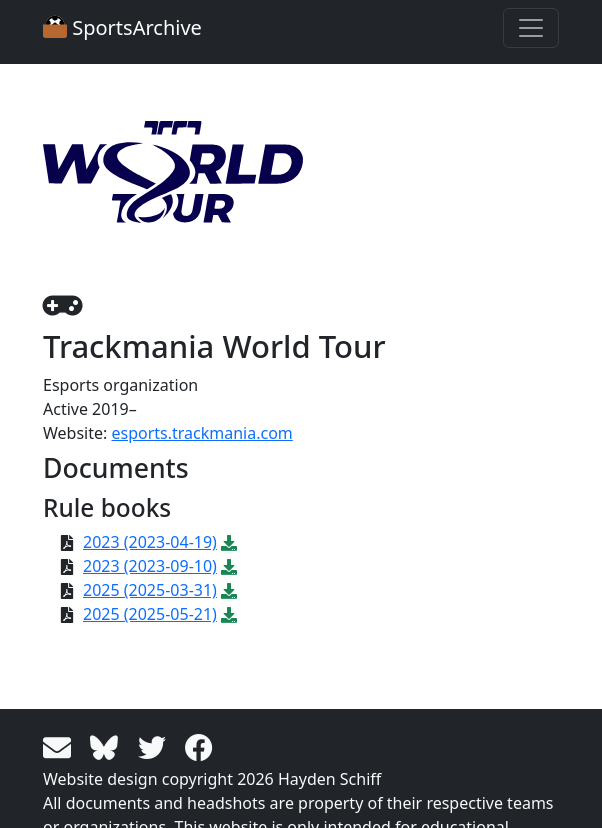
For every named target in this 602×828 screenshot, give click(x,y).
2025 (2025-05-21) (150, 614)
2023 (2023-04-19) (150, 542)
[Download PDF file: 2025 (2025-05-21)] (229, 614)
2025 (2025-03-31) (150, 590)
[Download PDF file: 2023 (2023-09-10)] (229, 566)
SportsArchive (122, 27)
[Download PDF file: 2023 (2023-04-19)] (229, 542)
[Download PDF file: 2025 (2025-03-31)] (229, 590)
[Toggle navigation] (531, 28)
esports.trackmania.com (201, 433)
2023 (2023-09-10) (150, 566)
